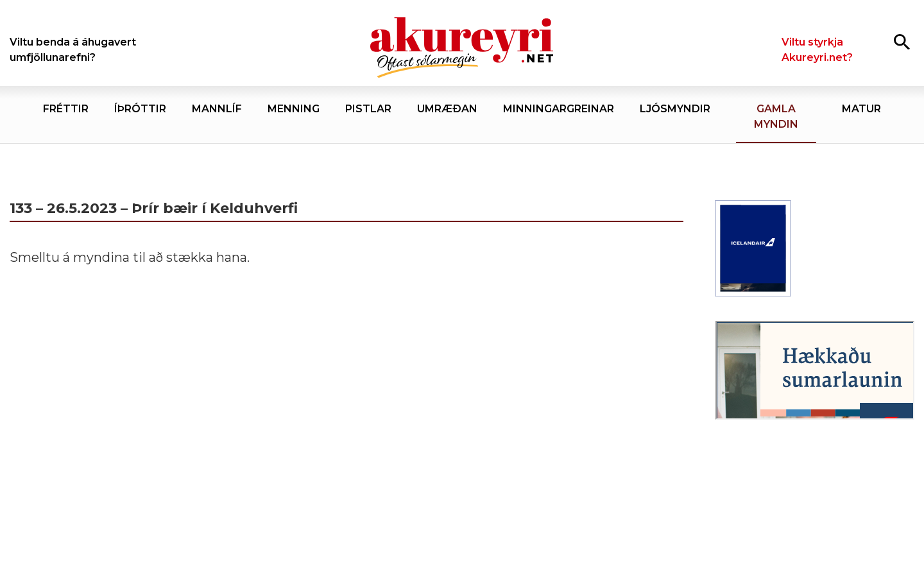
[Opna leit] (902, 41)
